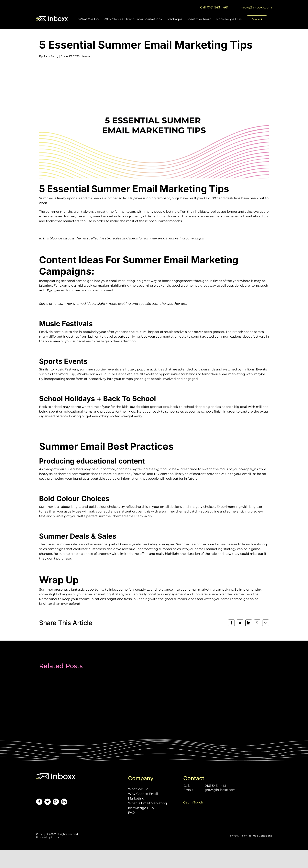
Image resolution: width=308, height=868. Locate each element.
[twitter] (48, 802)
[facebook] (39, 802)
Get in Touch (193, 802)
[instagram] (56, 802)
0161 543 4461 (215, 786)
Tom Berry (51, 56)
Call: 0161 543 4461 (214, 7)
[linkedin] (64, 802)
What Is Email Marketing (148, 803)
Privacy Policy (239, 836)
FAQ (131, 813)
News (86, 56)
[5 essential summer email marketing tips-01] (154, 121)
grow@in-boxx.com (256, 7)
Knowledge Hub (141, 808)
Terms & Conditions (260, 836)
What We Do (138, 789)
